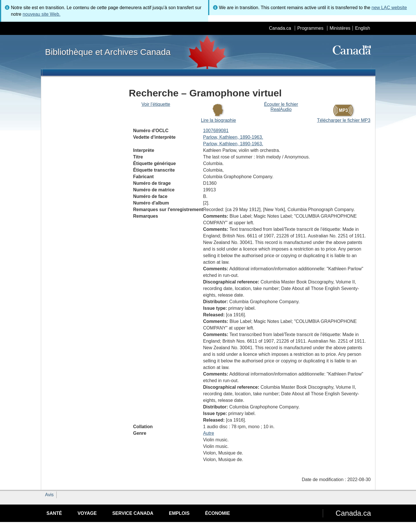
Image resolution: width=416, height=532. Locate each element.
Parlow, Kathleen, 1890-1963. (233, 137)
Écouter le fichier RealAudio (281, 107)
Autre (208, 433)
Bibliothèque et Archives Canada (108, 52)
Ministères (340, 28)
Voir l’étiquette (156, 104)
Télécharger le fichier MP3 (344, 120)
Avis (49, 495)
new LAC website (389, 8)
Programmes (310, 28)
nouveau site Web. (41, 14)
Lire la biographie (219, 120)
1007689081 (216, 131)
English (363, 28)
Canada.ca (280, 28)
